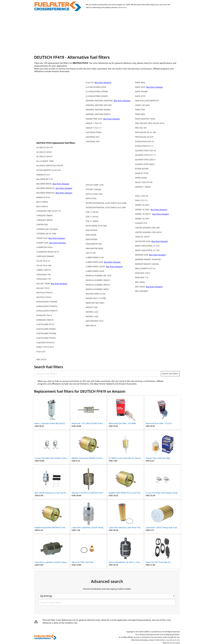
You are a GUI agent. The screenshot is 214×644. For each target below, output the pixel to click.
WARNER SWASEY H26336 (147, 264)
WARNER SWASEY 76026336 (148, 259)
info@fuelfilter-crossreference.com (167, 640)
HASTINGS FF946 (94, 132)
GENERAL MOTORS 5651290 (99, 105)
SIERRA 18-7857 (143, 210)
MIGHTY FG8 (92, 307)
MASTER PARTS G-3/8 (95, 294)
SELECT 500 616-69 (144, 182)
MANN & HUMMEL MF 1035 (99, 276)
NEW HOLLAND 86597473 (147, 101)
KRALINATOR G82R (94, 248)
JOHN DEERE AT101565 (96, 226)
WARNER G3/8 (142, 255)
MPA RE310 (91, 325)
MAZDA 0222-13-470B (96, 298)
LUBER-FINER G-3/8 (95, 257)
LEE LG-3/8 (91, 253)
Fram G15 (41, 352)
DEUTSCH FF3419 (44, 293)
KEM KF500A (92, 239)
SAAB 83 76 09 (142, 173)
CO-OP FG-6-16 (43, 261)
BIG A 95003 (42, 202)
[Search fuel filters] (98, 374)
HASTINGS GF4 (93, 141)
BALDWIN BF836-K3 (46, 188)
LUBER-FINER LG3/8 (95, 271)
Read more (122, 7)
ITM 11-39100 (92, 212)
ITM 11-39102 (92, 217)
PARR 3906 (140, 114)
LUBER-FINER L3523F (96, 266)
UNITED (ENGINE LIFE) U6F (147, 228)
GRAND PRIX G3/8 (94, 119)
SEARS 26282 (141, 178)
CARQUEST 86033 (45, 220)
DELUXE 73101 (43, 288)
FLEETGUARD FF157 (45, 324)
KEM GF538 (91, 235)
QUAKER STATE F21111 (145, 155)
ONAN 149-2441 (143, 105)
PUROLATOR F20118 (144, 141)
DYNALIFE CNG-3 (44, 315)
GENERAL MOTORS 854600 (98, 110)
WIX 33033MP (141, 291)
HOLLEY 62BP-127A (95, 185)
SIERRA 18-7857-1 (143, 214)
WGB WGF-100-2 (143, 273)
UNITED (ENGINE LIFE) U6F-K (148, 232)
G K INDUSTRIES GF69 (96, 87)
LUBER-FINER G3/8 (95, 262)
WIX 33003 (140, 282)
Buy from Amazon (61, 184)
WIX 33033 (140, 287)
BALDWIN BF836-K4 (46, 193)
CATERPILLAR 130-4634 (47, 229)
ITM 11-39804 (92, 221)
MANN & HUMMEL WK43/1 (98, 285)
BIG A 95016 (42, 206)
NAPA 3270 (140, 96)
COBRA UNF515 (44, 270)
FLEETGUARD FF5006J (46, 333)
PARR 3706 (140, 110)
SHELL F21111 (142, 200)
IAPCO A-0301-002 (94, 194)
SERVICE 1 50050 (143, 187)
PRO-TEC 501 (141, 128)
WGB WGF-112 (142, 277)
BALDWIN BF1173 (45, 179)
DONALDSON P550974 (47, 306)
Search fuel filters (170, 374)
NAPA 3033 (140, 87)
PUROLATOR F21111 (144, 146)
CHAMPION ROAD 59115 (48, 252)
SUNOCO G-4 (141, 223)
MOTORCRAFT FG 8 (95, 321)
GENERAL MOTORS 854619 (98, 114)
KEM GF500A (92, 230)
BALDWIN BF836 (44, 184)
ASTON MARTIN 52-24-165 (49, 170)
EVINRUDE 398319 (45, 320)
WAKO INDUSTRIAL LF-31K (147, 246)
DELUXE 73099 (43, 284)
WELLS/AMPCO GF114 (145, 268)
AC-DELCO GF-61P (45, 147)
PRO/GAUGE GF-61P (144, 137)
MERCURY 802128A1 (95, 303)
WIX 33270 (41, 359)
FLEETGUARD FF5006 (46, 329)
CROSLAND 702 (44, 274)
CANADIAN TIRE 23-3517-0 (49, 211)
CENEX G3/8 (42, 238)
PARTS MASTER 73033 (145, 119)
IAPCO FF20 (91, 198)
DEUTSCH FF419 (44, 297)
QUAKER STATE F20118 (145, 151)
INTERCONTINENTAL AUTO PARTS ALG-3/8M (106, 203)
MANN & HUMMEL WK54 (97, 289)
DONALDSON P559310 (47, 311)
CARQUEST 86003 (45, 215)
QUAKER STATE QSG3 (145, 164)
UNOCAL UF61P (142, 237)
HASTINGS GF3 (93, 137)
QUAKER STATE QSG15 (145, 160)
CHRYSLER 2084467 (45, 256)
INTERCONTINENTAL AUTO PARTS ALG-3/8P (106, 207)
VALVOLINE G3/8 (143, 241)
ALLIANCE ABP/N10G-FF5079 (50, 165)
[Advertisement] (107, 33)
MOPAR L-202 (92, 312)
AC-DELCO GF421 (44, 152)
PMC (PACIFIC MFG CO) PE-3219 (150, 123)
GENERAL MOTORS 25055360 (99, 101)
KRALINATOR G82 (94, 244)
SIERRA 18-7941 (142, 219)
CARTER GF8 (42, 225)
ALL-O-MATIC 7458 (45, 161)
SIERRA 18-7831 (142, 205)
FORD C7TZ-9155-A (45, 347)
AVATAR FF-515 (43, 175)
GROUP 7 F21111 (94, 128)
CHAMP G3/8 (43, 243)
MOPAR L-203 (92, 316)
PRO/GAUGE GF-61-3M (145, 132)
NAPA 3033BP (141, 91)
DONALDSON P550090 (47, 302)
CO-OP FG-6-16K (44, 265)
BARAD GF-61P (43, 197)
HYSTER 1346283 (93, 189)
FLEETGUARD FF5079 (46, 338)
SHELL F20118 (142, 196)
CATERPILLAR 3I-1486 (46, 234)
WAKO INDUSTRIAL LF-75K (147, 250)
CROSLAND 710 (44, 279)
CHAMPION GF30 (44, 247)
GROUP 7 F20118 (94, 123)
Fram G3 (90, 82)
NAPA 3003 (140, 82)
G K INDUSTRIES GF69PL (97, 96)
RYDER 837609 (142, 169)
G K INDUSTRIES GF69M (97, 91)
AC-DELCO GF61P (44, 156)
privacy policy (175, 643)
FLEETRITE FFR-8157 (46, 343)
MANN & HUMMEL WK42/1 (98, 280)
